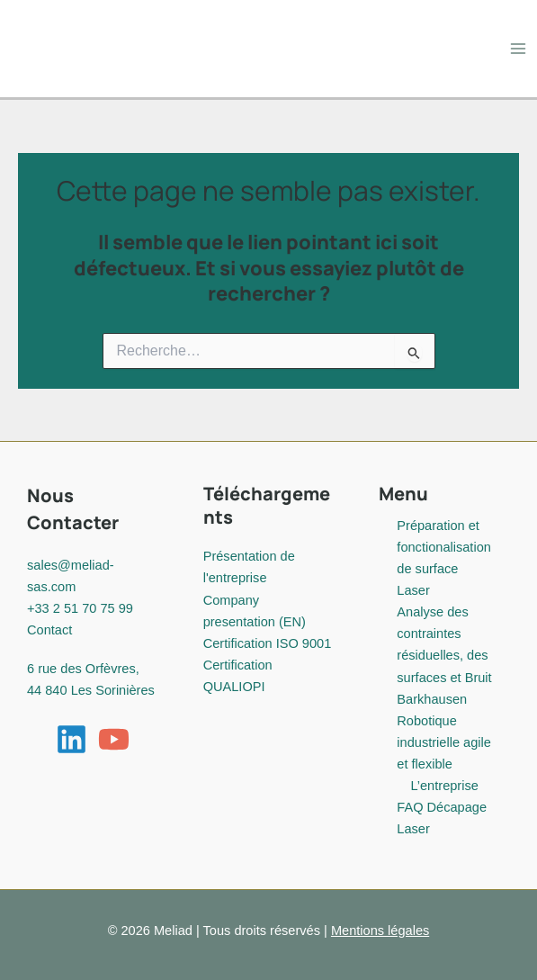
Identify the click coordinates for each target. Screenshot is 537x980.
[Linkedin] (72, 739)
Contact (49, 630)
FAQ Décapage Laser (442, 818)
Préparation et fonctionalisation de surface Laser (444, 558)
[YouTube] (114, 739)
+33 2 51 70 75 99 (80, 608)
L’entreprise (444, 786)
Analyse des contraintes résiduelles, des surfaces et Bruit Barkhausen (444, 655)
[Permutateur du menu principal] (518, 49)
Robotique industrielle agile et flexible (444, 742)
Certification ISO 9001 (268, 643)
